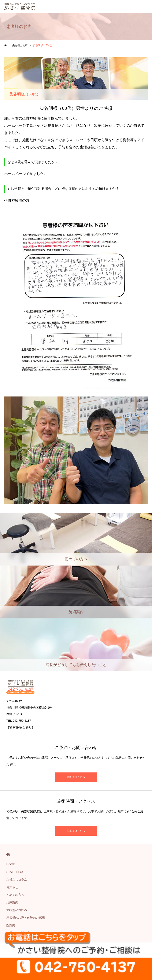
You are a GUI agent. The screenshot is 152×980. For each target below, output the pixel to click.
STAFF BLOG (15, 872)
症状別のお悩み (17, 910)
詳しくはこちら (76, 777)
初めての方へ (15, 895)
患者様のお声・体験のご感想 (26, 918)
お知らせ (12, 887)
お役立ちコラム (17, 880)
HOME (8, 854)
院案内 (11, 925)
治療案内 (12, 902)
